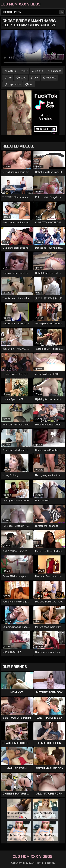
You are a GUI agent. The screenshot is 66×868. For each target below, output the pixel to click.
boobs (23, 78)
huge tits (51, 78)
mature (12, 71)
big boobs (56, 71)
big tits (39, 71)
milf (25, 71)
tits (10, 78)
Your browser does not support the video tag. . (33, 48)
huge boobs (14, 84)
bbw (36, 78)
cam (31, 84)
